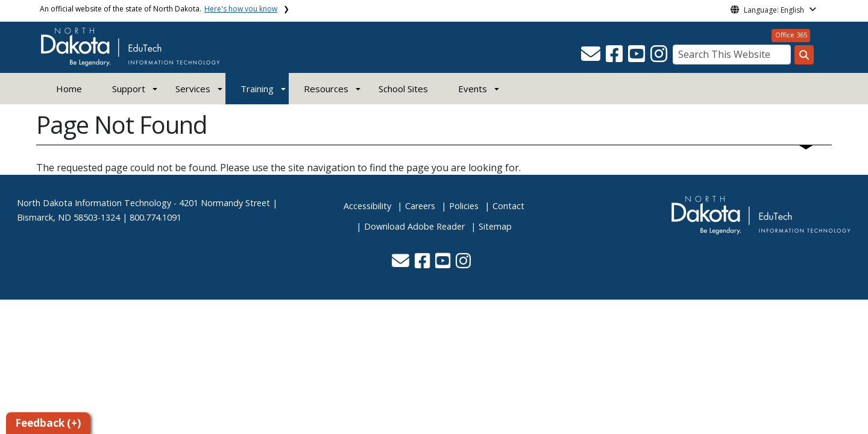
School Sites (403, 89)
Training (257, 89)
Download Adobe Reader (414, 226)
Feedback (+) (48, 423)
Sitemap (495, 226)
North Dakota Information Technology (94, 203)
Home (69, 89)
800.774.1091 (156, 217)
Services (193, 89)
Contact (508, 206)
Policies (464, 206)
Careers (420, 206)
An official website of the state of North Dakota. (159, 9)
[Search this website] (804, 55)
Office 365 (791, 35)
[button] (592, 57)
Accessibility (367, 206)
